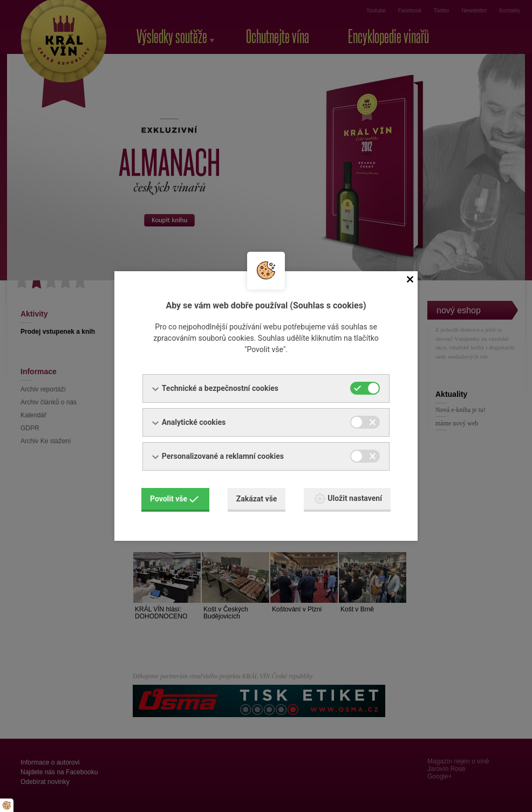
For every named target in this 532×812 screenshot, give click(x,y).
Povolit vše (174, 499)
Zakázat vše (257, 499)
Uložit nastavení (348, 499)
